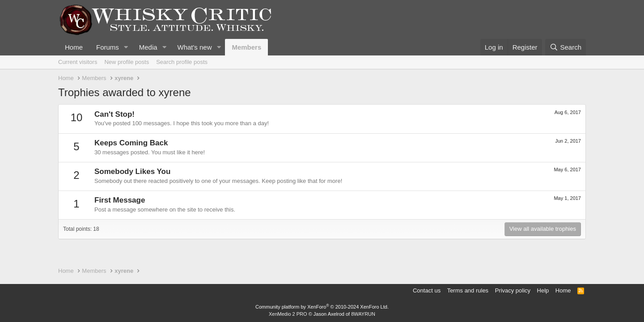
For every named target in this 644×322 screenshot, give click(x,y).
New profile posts (127, 62)
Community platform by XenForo (322, 307)
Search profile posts (182, 62)
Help (543, 290)
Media (148, 47)
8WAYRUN (363, 314)
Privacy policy (513, 290)
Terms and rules (468, 290)
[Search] (566, 47)
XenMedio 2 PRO (288, 314)
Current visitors (78, 62)
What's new (194, 47)
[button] (126, 47)
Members (246, 47)
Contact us (427, 290)
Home (74, 47)
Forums (108, 47)
